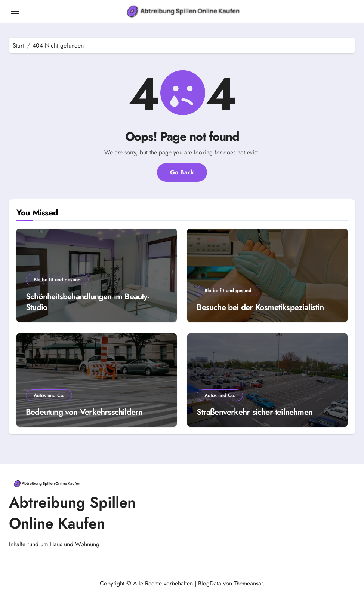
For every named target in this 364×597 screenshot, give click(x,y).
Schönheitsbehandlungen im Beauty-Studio (87, 302)
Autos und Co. (49, 395)
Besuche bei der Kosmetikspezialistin (260, 307)
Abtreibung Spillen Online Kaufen (72, 513)
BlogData (210, 583)
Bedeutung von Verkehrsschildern (84, 412)
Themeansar (248, 583)
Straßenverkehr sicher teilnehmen (255, 412)
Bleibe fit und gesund (57, 280)
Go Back (182, 172)
